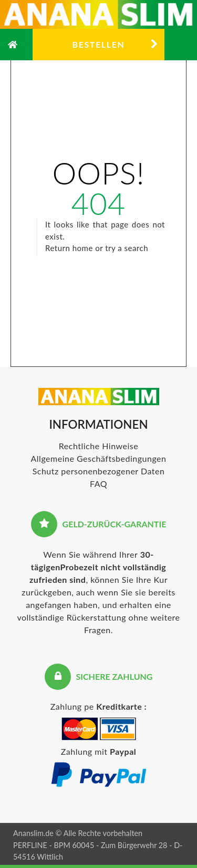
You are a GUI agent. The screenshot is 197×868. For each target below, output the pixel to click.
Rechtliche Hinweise (98, 446)
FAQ (98, 484)
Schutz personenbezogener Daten (99, 471)
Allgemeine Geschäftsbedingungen (99, 458)
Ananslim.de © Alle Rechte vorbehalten (78, 833)
